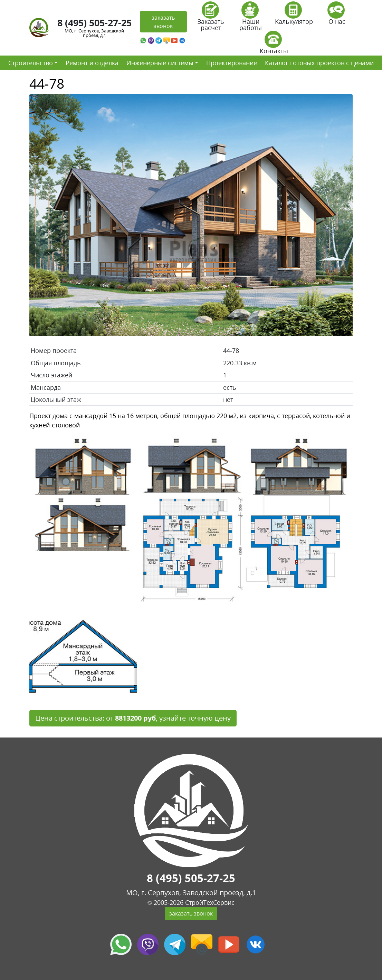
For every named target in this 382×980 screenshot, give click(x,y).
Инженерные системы (160, 63)
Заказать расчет (211, 18)
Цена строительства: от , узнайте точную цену (133, 718)
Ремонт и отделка (92, 63)
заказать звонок (163, 22)
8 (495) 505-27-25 (94, 23)
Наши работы (251, 18)
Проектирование (232, 63)
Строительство (31, 63)
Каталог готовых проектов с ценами (319, 63)
